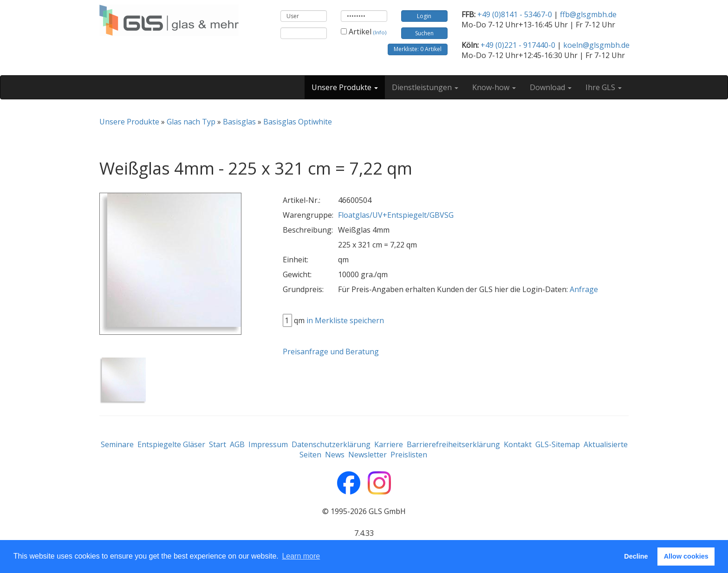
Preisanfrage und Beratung (331, 352)
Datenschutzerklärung (331, 444)
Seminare (117, 444)
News (335, 455)
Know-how (494, 87)
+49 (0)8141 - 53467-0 (515, 14)
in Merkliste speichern (345, 320)
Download (551, 87)
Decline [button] (636, 556)
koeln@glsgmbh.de (596, 45)
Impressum (268, 444)
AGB (237, 444)
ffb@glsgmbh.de (588, 14)
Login (424, 16)
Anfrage (584, 289)
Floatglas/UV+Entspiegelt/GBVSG (396, 215)
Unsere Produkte (345, 87)
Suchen (424, 33)
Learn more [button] (301, 556)
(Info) (380, 32)
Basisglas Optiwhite (298, 122)
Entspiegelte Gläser (171, 444)
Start (218, 444)
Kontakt (518, 444)
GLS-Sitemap (558, 444)
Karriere (389, 444)
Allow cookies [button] (686, 556)
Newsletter (367, 455)
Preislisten (409, 455)
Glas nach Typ (191, 122)
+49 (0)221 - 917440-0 (518, 45)
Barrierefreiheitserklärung (453, 444)
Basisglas (239, 122)
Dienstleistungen (425, 87)
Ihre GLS (604, 87)
